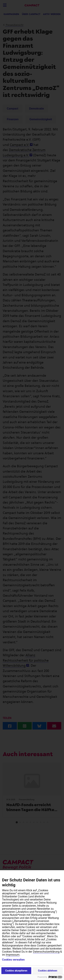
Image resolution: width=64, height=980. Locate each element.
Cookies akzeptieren (16, 971)
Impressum (13, 955)
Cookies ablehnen (48, 971)
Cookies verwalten (13, 960)
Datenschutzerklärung (46, 952)
